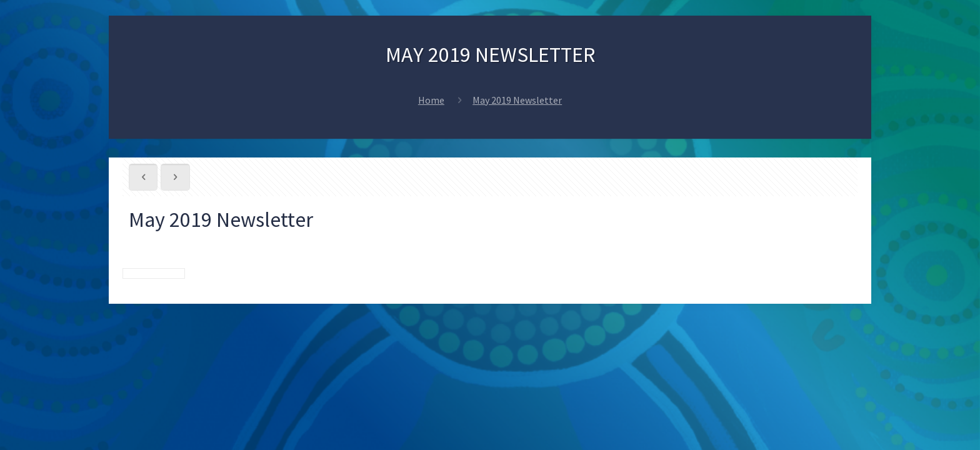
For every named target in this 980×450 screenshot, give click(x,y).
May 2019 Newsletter (517, 100)
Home (431, 100)
